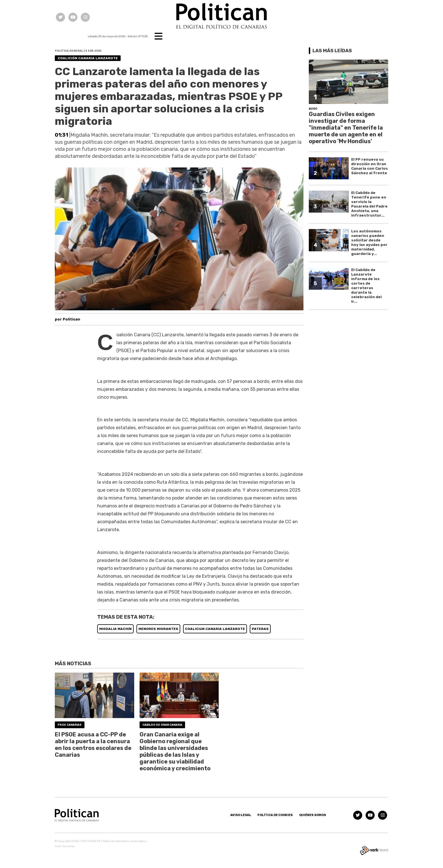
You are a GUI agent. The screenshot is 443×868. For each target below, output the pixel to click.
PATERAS (260, 629)
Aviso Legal (241, 815)
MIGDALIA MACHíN (115, 629)
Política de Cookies (275, 815)
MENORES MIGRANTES (158, 629)
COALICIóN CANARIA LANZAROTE (215, 629)
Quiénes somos (313, 815)
